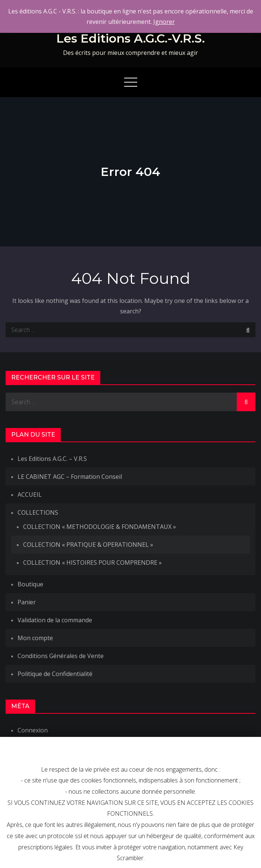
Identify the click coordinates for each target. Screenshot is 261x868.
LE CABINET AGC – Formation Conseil (70, 477)
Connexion (33, 730)
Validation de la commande (55, 620)
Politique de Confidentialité (55, 674)
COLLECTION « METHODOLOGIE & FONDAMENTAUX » (100, 527)
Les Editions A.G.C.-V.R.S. (130, 38)
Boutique (30, 584)
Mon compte (35, 638)
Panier (27, 602)
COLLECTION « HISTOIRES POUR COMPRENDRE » (92, 562)
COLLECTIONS (38, 512)
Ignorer (164, 22)
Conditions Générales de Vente (61, 656)
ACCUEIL (30, 495)
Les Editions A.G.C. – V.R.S (52, 459)
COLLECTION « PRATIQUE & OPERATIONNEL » (88, 545)
